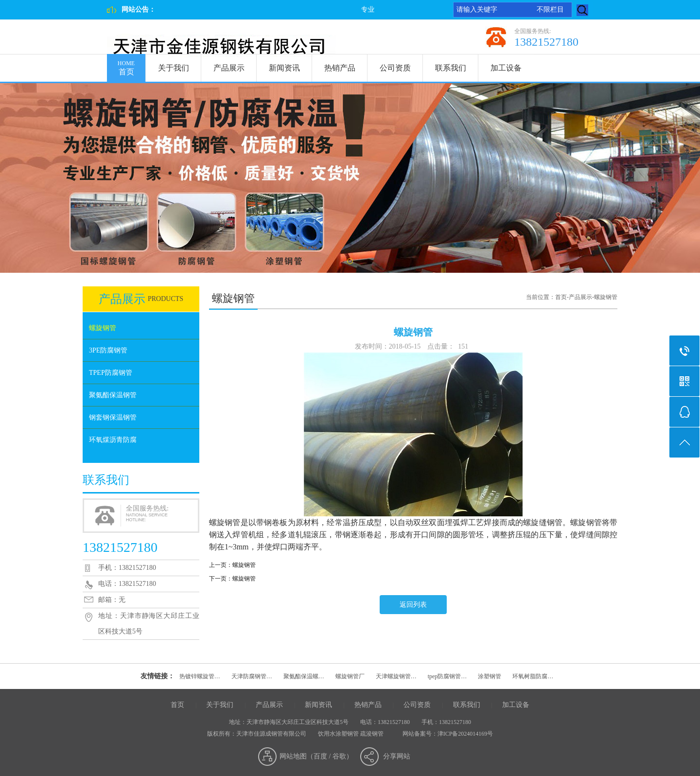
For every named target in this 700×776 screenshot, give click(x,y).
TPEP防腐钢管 (111, 373)
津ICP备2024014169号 (465, 734)
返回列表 (413, 605)
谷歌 (339, 756)
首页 (126, 65)
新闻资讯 (284, 68)
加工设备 (506, 68)
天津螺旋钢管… (396, 676)
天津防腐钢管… (252, 676)
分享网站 (397, 756)
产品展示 (229, 68)
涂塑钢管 (490, 676)
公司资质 (395, 68)
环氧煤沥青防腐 (113, 440)
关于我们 (174, 68)
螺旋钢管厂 (350, 676)
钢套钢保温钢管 (113, 417)
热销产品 (340, 68)
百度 (320, 756)
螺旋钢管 (103, 328)
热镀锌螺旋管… (200, 676)
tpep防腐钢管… (447, 676)
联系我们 (451, 68)
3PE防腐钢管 (108, 350)
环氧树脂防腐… (533, 676)
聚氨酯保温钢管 (113, 395)
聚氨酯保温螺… (304, 676)
